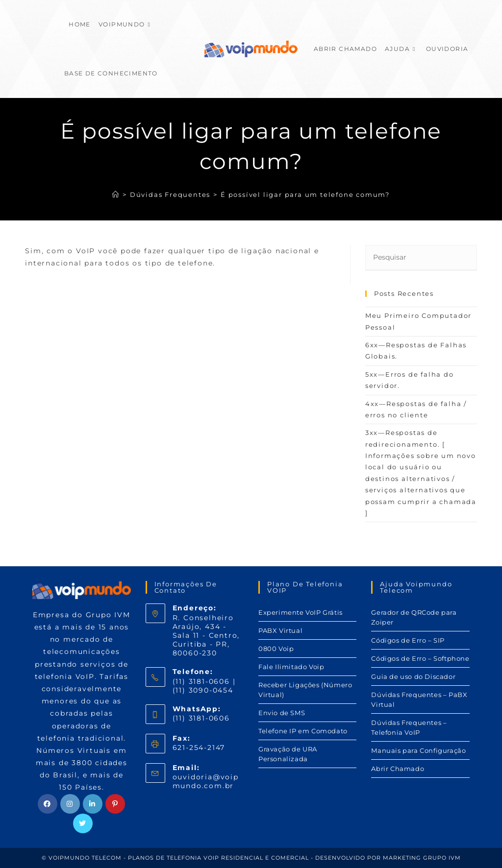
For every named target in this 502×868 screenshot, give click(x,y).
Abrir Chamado (398, 769)
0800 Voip (276, 649)
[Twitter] (83, 823)
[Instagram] (70, 804)
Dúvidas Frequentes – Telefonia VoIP (409, 727)
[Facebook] (48, 804)
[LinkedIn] (93, 804)
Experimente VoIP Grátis (301, 612)
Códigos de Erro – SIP (408, 640)
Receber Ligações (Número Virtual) (305, 690)
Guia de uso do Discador (413, 676)
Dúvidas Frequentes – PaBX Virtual (419, 699)
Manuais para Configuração (418, 750)
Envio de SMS (282, 713)
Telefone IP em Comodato (303, 731)
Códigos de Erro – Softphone (420, 658)
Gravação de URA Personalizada (288, 754)
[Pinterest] (115, 804)
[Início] (116, 194)
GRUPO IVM (442, 858)
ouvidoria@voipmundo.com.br (206, 781)
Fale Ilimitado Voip (291, 667)
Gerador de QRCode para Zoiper (414, 617)
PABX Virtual (280, 630)
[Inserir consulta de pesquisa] (421, 258)
